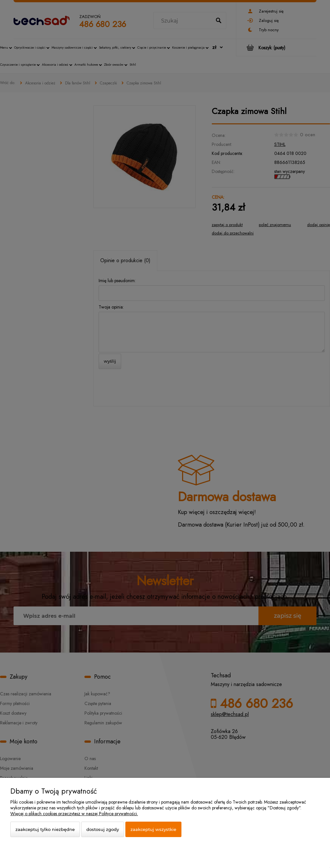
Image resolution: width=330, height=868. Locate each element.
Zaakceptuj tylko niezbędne (45, 829)
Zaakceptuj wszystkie (153, 829)
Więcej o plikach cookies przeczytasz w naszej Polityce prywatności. (74, 814)
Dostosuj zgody (103, 829)
